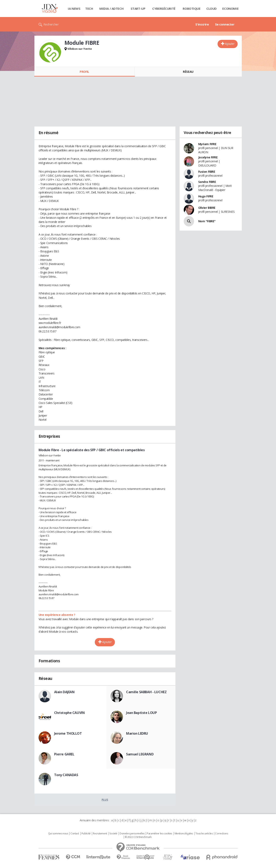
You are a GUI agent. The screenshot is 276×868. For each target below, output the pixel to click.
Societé (113, 834)
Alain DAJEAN (64, 692)
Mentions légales (184, 834)
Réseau (188, 72)
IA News (74, 9)
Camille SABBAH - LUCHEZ (146, 692)
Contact (75, 834)
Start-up (138, 9)
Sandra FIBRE (207, 182)
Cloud (212, 9)
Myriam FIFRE (207, 144)
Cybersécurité (164, 9)
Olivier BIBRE (207, 208)
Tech (89, 9)
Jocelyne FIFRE (208, 157)
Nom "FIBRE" (207, 221)
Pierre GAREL (64, 754)
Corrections (221, 834)
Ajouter (230, 44)
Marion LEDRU (137, 733)
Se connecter (225, 24)
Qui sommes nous (58, 834)
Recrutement (100, 834)
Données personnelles (132, 834)
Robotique (191, 9)
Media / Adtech (111, 9)
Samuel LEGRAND (140, 754)
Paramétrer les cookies (159, 834)
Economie (230, 9)
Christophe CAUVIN (69, 713)
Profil (84, 72)
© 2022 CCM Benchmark (138, 837)
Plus (105, 800)
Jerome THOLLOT (68, 733)
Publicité (86, 834)
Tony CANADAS (66, 775)
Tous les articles (204, 834)
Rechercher (51, 24)
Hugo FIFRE (206, 196)
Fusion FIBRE (207, 172)
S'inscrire (202, 24)
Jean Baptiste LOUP (141, 713)
